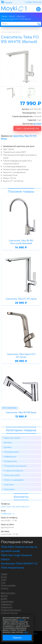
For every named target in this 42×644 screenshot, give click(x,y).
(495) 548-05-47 (23, 507)
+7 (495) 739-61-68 (33, 2)
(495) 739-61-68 (8, 507)
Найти (39, 24)
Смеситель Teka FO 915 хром (21, 299)
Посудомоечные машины (15, 466)
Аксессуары (9, 489)
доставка (37, 124)
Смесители (9, 485)
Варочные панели (12, 438)
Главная (4, 574)
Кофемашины (10, 457)
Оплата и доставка (8, 585)
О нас (3, 583)
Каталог (4, 577)
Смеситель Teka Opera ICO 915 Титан (21, 356)
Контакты (5, 588)
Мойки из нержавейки (14, 480)
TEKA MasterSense (12, 568)
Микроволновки (12, 452)
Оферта (34, 634)
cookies (21, 620)
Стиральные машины (14, 471)
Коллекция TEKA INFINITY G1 (19, 564)
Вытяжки (8, 443)
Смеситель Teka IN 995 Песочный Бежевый (21, 242)
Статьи (4, 580)
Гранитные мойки (12, 475)
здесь (26, 632)
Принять (17, 638)
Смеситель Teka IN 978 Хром (21, 412)
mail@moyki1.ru (8, 514)
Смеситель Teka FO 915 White (19, 137)
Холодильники (11, 461)
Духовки (8, 447)
